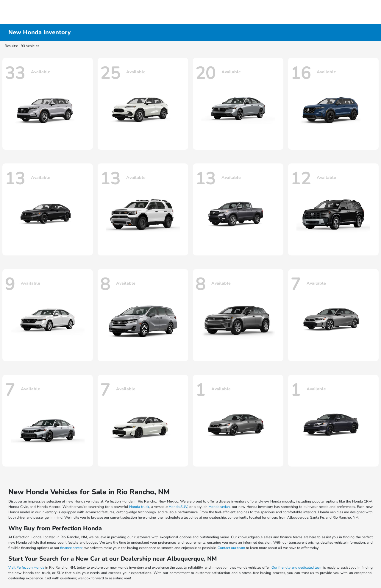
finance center (71, 548)
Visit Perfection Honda (26, 567)
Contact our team (231, 548)
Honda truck (139, 507)
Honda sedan (219, 507)
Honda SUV (178, 507)
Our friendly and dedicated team (297, 567)
